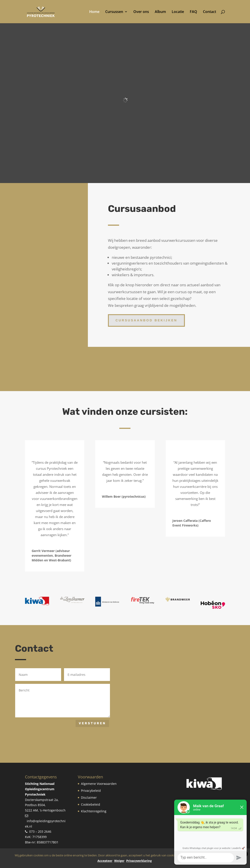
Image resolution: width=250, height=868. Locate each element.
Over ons (141, 12)
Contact (210, 12)
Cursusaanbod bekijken (146, 320)
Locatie (178, 12)
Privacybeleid (91, 791)
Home (94, 12)
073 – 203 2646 (40, 831)
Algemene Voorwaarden (99, 784)
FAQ (193, 12)
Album (160, 12)
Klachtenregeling (94, 811)
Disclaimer (89, 797)
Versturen (92, 723)
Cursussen (114, 12)
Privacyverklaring (139, 861)
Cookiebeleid (91, 804)
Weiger (119, 861)
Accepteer (105, 861)
